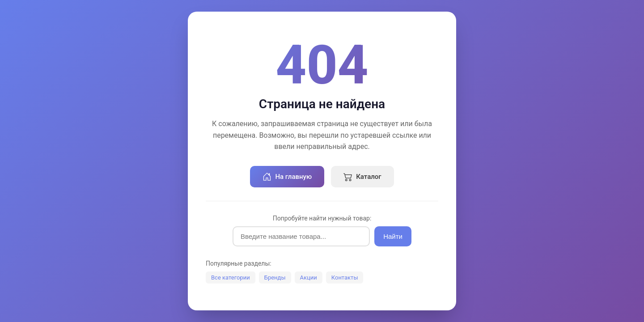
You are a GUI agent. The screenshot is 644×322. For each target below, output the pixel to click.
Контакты (345, 278)
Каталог (362, 177)
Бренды (275, 278)
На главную (287, 177)
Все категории (231, 278)
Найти (393, 236)
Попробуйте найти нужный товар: (322, 218)
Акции (309, 278)
